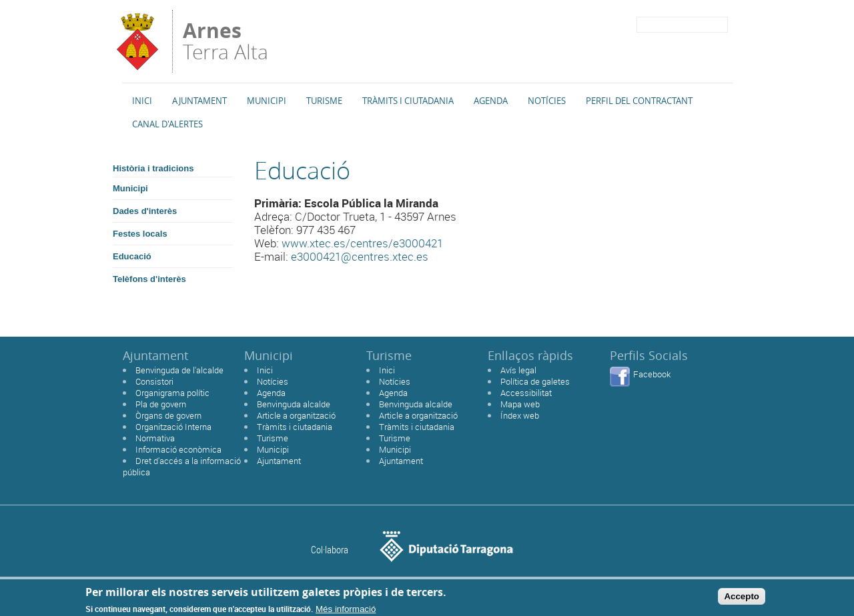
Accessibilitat (526, 393)
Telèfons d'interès (149, 279)
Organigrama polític (172, 393)
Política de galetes (535, 381)
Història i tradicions (153, 168)
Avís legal (518, 370)
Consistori (154, 381)
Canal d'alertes (167, 124)
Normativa (155, 438)
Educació (132, 256)
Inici (142, 101)
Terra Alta (226, 41)
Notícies (547, 101)
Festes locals (140, 234)
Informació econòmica (178, 449)
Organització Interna (173, 427)
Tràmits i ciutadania (295, 427)
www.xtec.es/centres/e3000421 (362, 243)
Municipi (267, 101)
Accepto (742, 598)
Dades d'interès (145, 211)
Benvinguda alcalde (294, 404)
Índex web (520, 415)
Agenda (491, 101)
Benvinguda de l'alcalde (179, 370)
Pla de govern (161, 404)
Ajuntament (199, 101)
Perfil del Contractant (639, 101)
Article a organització (296, 415)
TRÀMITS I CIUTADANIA (408, 101)
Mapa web (520, 404)
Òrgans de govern (168, 415)
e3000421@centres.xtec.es (360, 256)
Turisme (324, 101)
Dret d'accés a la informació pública (182, 466)
